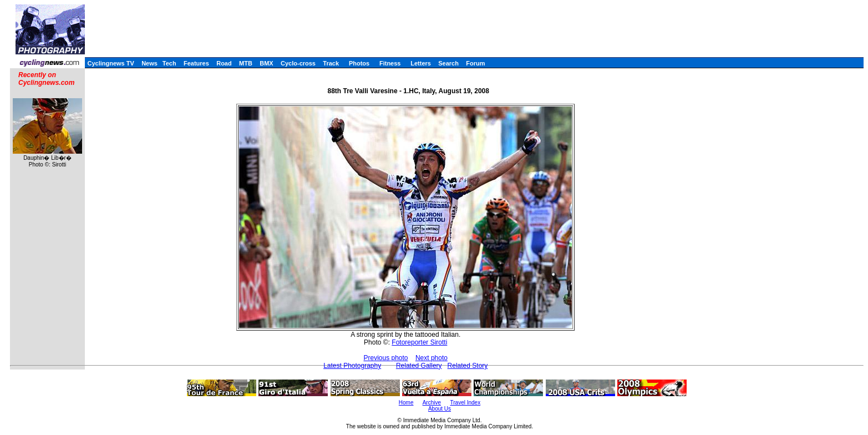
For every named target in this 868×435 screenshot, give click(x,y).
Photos (359, 63)
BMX (266, 63)
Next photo (432, 358)
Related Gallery (419, 366)
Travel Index (466, 403)
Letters (421, 63)
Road (224, 63)
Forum (475, 63)
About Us (440, 409)
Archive (432, 403)
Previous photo (385, 358)
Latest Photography (352, 366)
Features (196, 63)
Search (448, 63)
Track (331, 63)
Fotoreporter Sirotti (419, 342)
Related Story (468, 366)
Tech (169, 63)
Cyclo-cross (298, 63)
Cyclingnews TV (110, 63)
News (149, 63)
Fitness (390, 63)
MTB (246, 63)
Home (406, 403)
